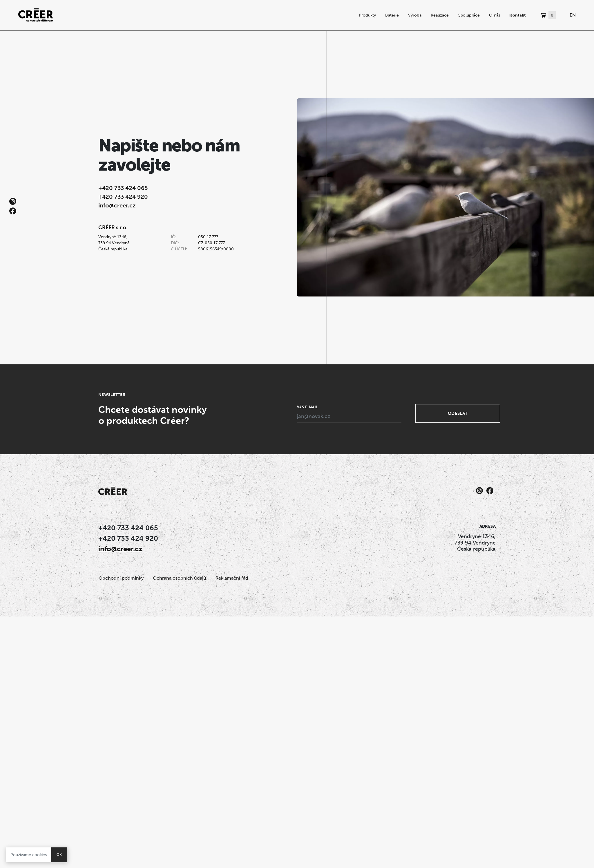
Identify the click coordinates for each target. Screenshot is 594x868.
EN (573, 15)
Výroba (415, 15)
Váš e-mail (307, 407)
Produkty (367, 15)
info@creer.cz (117, 205)
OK (59, 855)
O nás (495, 15)
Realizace (440, 15)
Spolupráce (469, 15)
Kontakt (518, 15)
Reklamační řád (232, 578)
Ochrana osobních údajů (180, 578)
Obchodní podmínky (121, 578)
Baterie (392, 15)
